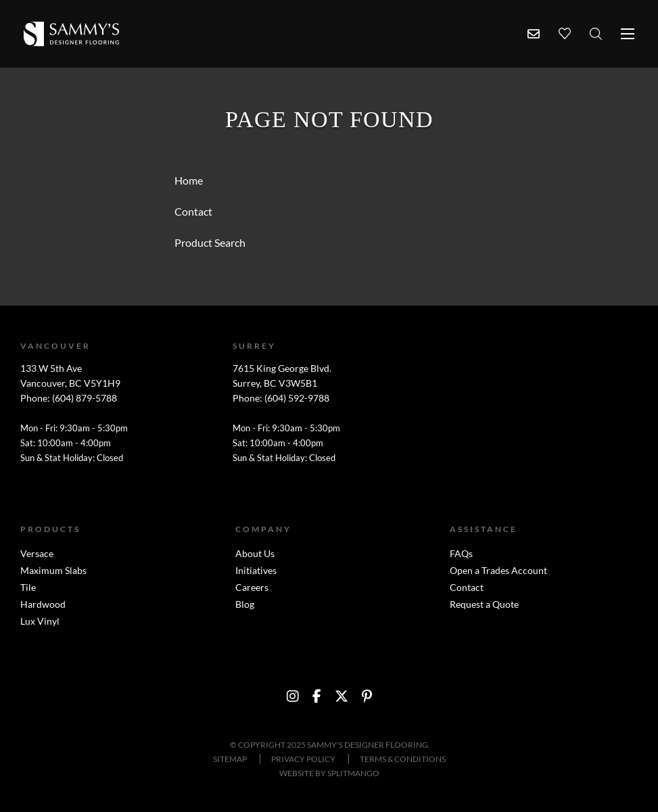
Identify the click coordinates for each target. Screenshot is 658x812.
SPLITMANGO (353, 773)
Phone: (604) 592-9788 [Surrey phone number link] (281, 398)
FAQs (461, 553)
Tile (28, 587)
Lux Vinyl (40, 621)
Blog (245, 604)
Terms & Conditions (403, 759)
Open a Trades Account (498, 570)
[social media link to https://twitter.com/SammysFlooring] (342, 696)
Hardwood (43, 604)
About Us (255, 553)
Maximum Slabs (53, 570)
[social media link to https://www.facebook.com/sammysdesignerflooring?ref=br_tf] (317, 696)
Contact (467, 587)
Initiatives (256, 570)
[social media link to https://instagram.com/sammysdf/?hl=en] (293, 696)
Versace (37, 553)
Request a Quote (484, 604)
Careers (252, 587)
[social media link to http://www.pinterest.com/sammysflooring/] (367, 696)
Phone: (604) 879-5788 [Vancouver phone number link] (69, 398)
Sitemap (230, 759)
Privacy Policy (303, 759)
